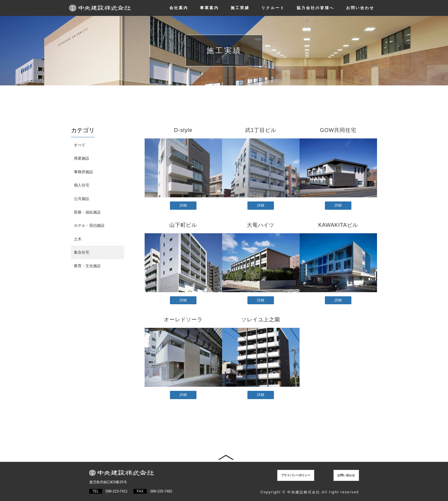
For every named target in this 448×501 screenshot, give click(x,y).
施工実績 (240, 8)
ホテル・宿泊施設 (89, 225)
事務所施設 (84, 172)
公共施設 (82, 199)
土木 (78, 239)
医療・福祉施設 (87, 212)
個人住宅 (82, 185)
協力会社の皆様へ (315, 8)
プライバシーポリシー (300, 475)
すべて (80, 145)
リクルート (273, 8)
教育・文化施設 (87, 266)
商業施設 (82, 158)
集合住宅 (82, 252)
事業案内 (209, 8)
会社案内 (179, 8)
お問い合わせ (360, 8)
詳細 (183, 205)
